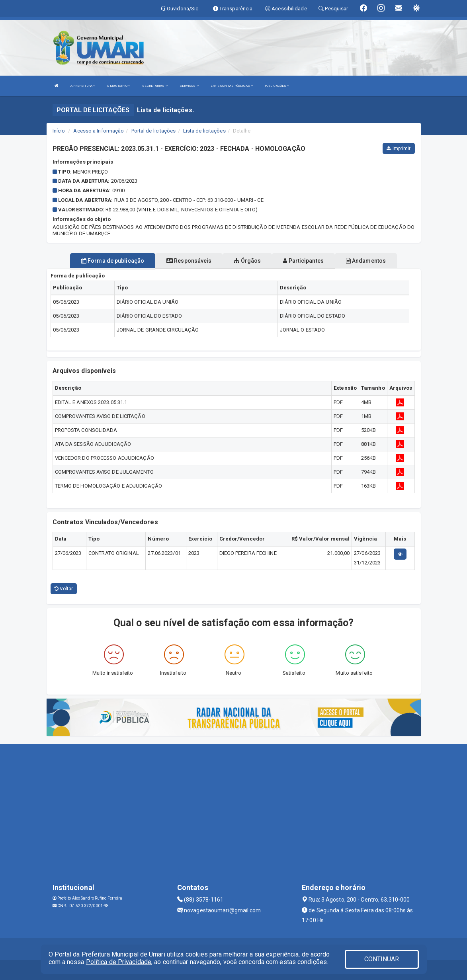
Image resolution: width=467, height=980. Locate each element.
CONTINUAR (382, 959)
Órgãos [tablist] (247, 261)
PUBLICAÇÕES (277, 86)
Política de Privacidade (119, 962)
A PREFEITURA (83, 86)
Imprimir (399, 148)
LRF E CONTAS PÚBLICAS (232, 86)
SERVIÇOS (189, 86)
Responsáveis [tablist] (189, 261)
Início (59, 131)
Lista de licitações (204, 131)
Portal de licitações (154, 131)
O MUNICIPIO (119, 86)
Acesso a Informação (99, 131)
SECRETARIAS (155, 86)
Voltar (64, 589)
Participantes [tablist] (303, 261)
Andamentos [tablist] (366, 261)
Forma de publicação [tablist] (113, 261)
